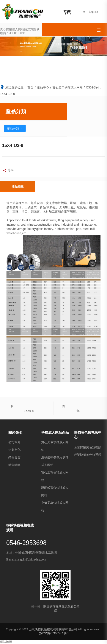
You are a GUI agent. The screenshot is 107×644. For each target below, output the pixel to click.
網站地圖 (6, 642)
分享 (8, 171)
